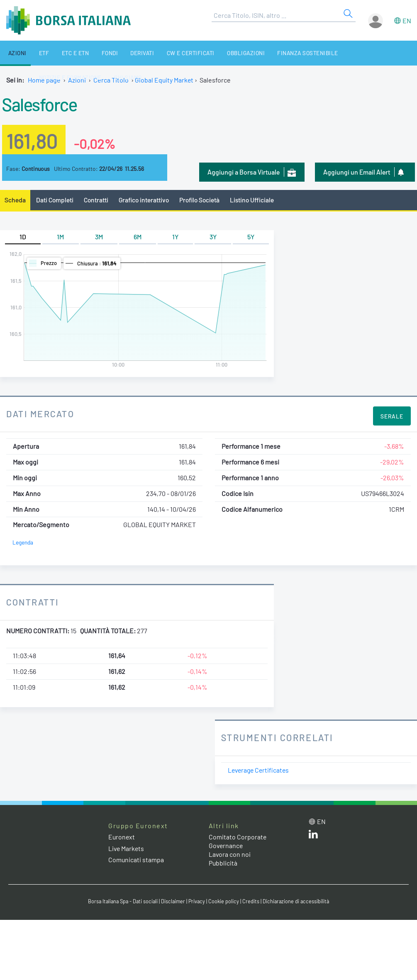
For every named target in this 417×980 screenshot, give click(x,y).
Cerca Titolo (111, 80)
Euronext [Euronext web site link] (122, 837)
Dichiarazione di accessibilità (298, 901)
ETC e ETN (64, 53)
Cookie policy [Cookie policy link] (225, 901)
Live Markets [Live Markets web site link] (127, 848)
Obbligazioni (221, 53)
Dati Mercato (41, 414)
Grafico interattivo (146, 200)
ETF (37, 53)
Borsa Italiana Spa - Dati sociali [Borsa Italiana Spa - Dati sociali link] (121, 901)
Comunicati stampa (136, 860)
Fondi (95, 53)
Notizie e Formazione (350, 53)
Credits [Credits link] (252, 901)
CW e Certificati (169, 53)
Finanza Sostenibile (280, 53)
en (407, 21)
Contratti (97, 200)
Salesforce (41, 104)
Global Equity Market (165, 80)
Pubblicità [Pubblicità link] (223, 863)
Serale (392, 417)
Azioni (13, 53)
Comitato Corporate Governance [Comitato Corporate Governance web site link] (238, 841)
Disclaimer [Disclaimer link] (173, 901)
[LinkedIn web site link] (313, 836)
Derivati (124, 53)
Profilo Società (203, 200)
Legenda (23, 543)
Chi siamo (45, 78)
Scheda (15, 200)
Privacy (198, 901)
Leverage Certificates (260, 770)
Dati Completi (55, 200)
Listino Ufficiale (257, 200)
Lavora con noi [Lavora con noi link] (230, 854)
